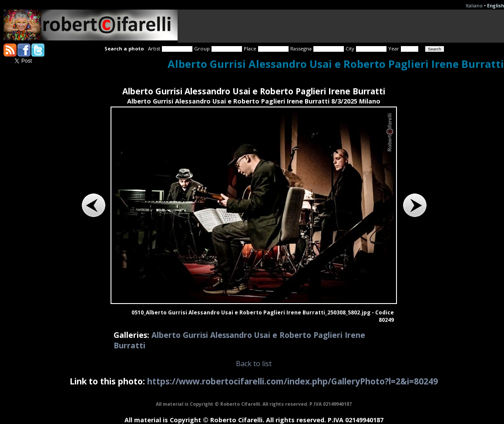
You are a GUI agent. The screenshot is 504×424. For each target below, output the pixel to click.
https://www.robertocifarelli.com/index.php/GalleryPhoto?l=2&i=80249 (292, 381)
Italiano (474, 6)
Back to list (254, 364)
